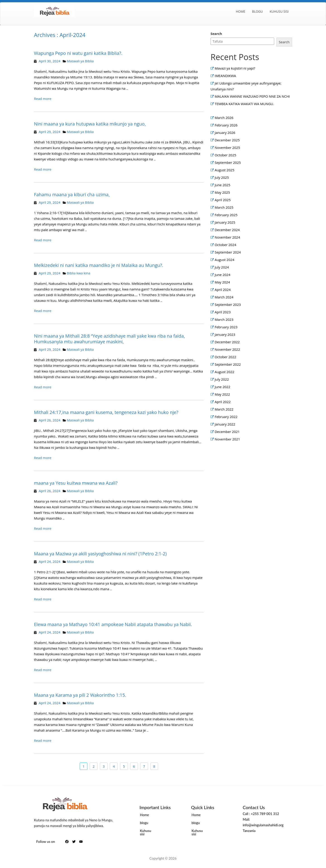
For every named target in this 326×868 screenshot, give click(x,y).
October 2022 (225, 357)
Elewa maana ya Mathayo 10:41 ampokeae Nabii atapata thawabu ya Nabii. (113, 624)
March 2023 (224, 319)
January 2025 (225, 222)
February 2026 (226, 125)
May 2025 (222, 192)
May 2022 (222, 394)
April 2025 (223, 200)
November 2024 (227, 237)
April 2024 (223, 290)
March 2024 (224, 297)
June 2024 (222, 275)
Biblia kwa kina (78, 273)
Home (241, 11)
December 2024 (227, 230)
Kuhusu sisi (279, 11)
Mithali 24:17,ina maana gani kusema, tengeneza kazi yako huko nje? (106, 412)
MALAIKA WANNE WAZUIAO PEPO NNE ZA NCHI (253, 96)
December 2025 (227, 140)
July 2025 (222, 177)
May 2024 (222, 282)
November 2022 (227, 349)
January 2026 (225, 133)
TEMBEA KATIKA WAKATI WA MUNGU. (244, 104)
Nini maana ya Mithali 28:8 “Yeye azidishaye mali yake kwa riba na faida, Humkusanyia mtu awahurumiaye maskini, (109, 339)
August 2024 (224, 260)
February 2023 (226, 327)
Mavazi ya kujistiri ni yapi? (235, 68)
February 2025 (226, 215)
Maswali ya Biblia (80, 61)
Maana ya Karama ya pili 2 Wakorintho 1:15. (80, 695)
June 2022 (222, 387)
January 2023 (225, 334)
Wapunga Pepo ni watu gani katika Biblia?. (78, 53)
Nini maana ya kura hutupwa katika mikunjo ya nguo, (90, 124)
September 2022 (228, 364)
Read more (43, 99)
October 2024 (225, 245)
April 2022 (223, 402)
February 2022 (226, 417)
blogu (257, 11)
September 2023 (228, 305)
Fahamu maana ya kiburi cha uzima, (72, 195)
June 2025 (222, 185)
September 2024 (228, 252)
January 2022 (225, 424)
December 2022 (227, 342)
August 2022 (224, 372)
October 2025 (225, 155)
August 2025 (224, 170)
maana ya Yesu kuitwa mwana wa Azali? (76, 483)
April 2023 (223, 312)
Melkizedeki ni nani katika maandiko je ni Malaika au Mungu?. (99, 265)
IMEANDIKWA (225, 76)
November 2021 (227, 439)
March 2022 (224, 409)
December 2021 (227, 432)
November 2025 (227, 147)
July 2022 (222, 379)
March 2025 (224, 207)
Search (216, 34)
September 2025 (228, 162)
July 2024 (222, 267)
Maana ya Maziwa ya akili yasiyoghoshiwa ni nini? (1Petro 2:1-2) (100, 554)
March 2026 (224, 118)
